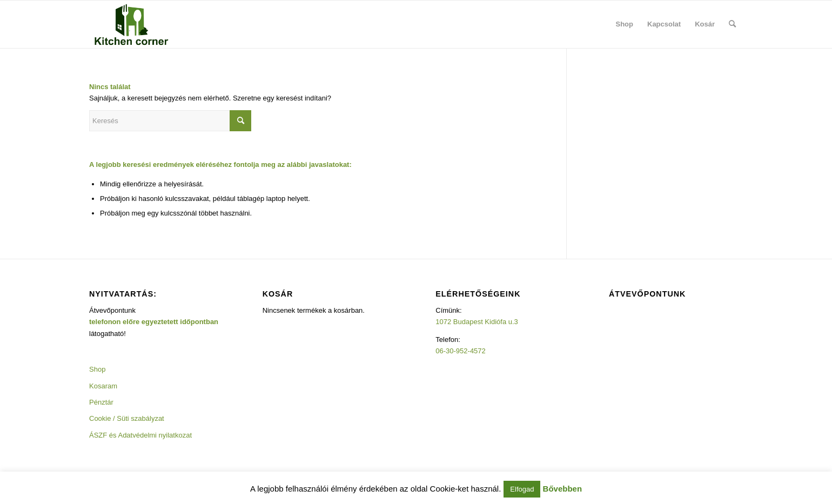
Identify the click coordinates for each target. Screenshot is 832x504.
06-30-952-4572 (461, 351)
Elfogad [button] (522, 489)
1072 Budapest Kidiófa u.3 (477, 322)
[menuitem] (625, 24)
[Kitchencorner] (132, 24)
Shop (97, 369)
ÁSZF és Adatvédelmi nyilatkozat (140, 435)
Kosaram (103, 386)
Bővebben (563, 489)
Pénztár (101, 402)
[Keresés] (732, 24)
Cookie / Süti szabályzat (127, 418)
